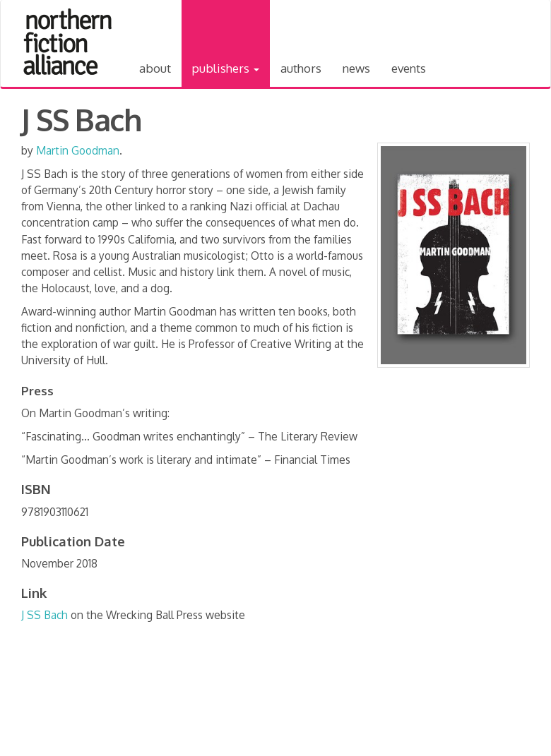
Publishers (226, 68)
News (356, 68)
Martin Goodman (78, 150)
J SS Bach (45, 615)
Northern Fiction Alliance (68, 42)
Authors (301, 68)
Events (409, 68)
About (155, 68)
